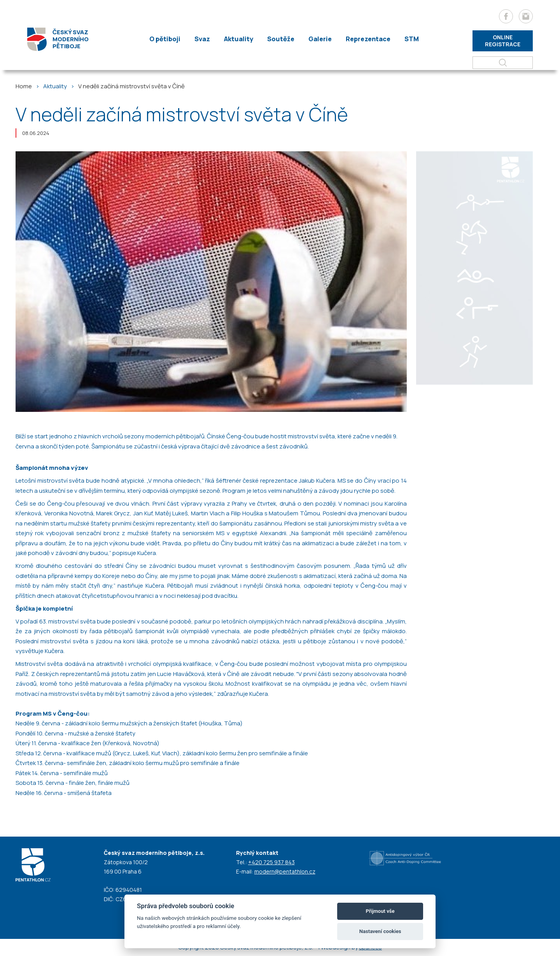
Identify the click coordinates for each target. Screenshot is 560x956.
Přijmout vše (380, 911)
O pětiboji (168, 39)
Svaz (204, 39)
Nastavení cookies (380, 931)
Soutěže (279, 39)
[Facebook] (506, 16)
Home (24, 86)
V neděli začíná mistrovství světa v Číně (131, 86)
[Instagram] (526, 16)
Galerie (317, 39)
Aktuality (239, 39)
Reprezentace (364, 39)
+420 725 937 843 (271, 862)
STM (407, 39)
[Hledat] (503, 63)
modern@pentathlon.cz (285, 871)
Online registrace (503, 41)
